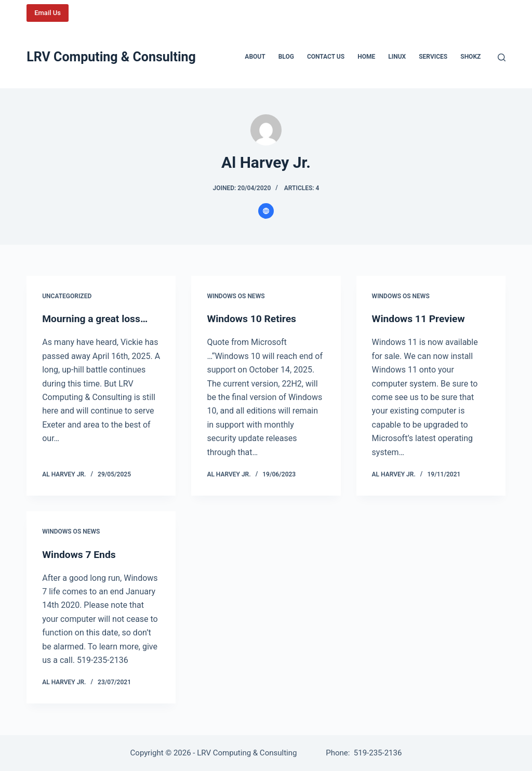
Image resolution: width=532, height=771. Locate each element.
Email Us (48, 13)
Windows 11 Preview (420, 318)
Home (366, 57)
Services (433, 57)
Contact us (326, 57)
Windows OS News (236, 296)
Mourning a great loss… (97, 318)
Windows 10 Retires (253, 318)
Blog (286, 57)
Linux (397, 57)
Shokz (470, 57)
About (255, 57)
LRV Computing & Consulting (111, 57)
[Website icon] (266, 211)
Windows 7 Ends (80, 554)
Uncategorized (67, 296)
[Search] (502, 57)
